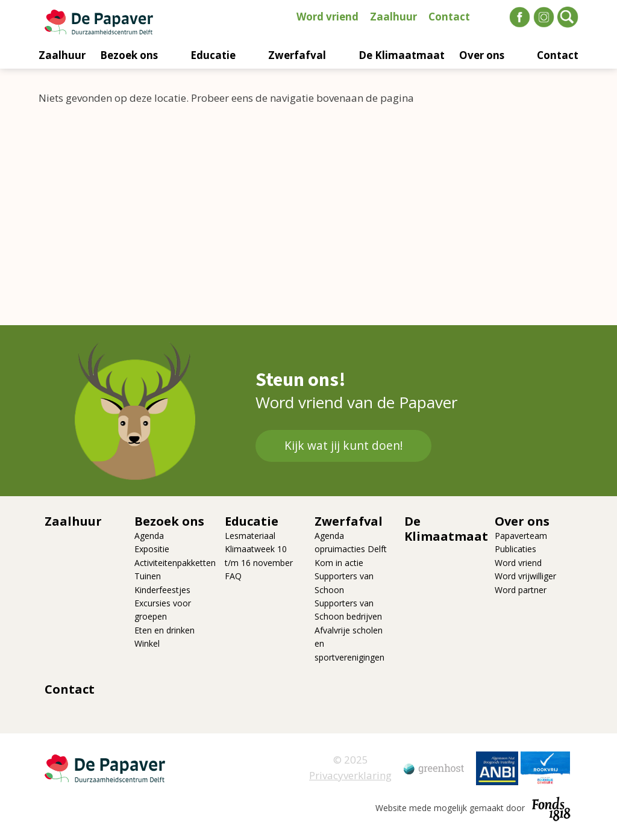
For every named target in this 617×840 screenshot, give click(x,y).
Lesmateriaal (250, 536)
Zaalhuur (393, 17)
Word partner (521, 590)
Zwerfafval (297, 55)
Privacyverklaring (350, 775)
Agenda (149, 536)
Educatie (213, 55)
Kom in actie (339, 563)
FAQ (233, 576)
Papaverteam (521, 536)
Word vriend (327, 17)
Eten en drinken (164, 630)
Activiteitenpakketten (175, 563)
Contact (449, 17)
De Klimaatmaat (402, 55)
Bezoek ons (129, 55)
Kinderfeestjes (162, 590)
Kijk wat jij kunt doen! (343, 446)
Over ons (482, 55)
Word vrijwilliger (525, 576)
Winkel (147, 643)
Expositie (152, 549)
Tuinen (148, 576)
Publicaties (515, 549)
